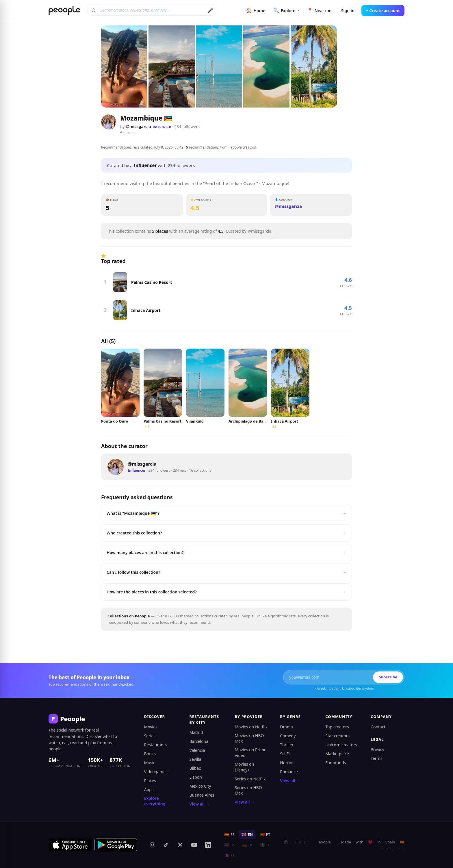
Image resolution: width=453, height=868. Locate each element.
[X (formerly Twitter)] (180, 845)
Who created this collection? (226, 533)
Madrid (196, 732)
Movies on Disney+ (244, 767)
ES (229, 834)
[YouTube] (194, 845)
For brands (336, 763)
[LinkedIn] (208, 845)
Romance (289, 772)
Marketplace (337, 754)
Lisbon (196, 777)
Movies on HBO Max (249, 738)
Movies (151, 727)
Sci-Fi (285, 754)
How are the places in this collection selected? (226, 592)
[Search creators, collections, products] (152, 10)
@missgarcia (138, 126)
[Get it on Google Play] (116, 845)
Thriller (287, 745)
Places (150, 781)
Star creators (337, 736)
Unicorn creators (341, 745)
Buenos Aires (202, 795)
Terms (376, 758)
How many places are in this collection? (226, 553)
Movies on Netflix (251, 727)
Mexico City (200, 786)
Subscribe (388, 677)
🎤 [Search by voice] (210, 10)
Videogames (156, 772)
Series (150, 736)
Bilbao (195, 768)
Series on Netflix (250, 779)
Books (150, 754)
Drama (286, 727)
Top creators (337, 727)
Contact (378, 727)
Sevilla (195, 759)
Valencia (197, 750)
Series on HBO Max (248, 790)
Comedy (288, 736)
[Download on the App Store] (70, 845)
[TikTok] (166, 845)
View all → (200, 804)
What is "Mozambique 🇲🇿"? (226, 513)
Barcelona (199, 741)
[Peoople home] (64, 10)
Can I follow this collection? (226, 572)
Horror (286, 763)
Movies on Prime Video (250, 753)
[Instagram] (153, 845)
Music (150, 763)
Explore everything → (157, 801)
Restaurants (156, 745)
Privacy (377, 749)
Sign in (348, 11)
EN (247, 834)
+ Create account (383, 11)
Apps (149, 790)
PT (265, 834)
